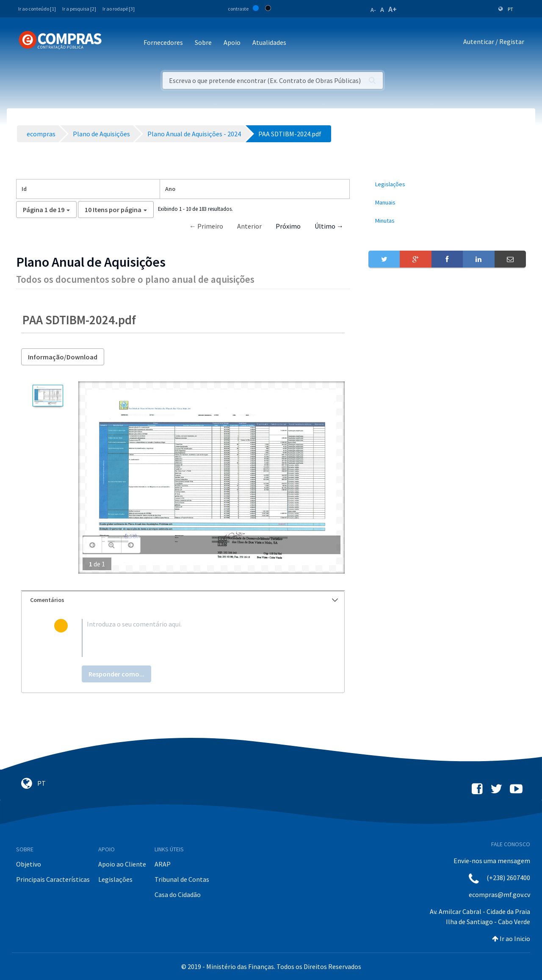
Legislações (115, 879)
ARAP (163, 864)
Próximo (288, 226)
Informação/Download (63, 357)
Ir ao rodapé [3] (119, 9)
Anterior (249, 226)
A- (373, 10)
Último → (329, 226)
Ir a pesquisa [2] (79, 9)
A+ (393, 9)
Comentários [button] (184, 600)
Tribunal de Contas (182, 879)
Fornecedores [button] (163, 42)
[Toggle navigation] (114, 43)
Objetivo (29, 864)
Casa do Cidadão (178, 894)
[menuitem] (447, 184)
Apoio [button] (232, 42)
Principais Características (53, 879)
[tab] (183, 600)
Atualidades (269, 42)
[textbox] (197, 638)
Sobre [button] (203, 42)
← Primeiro (206, 226)
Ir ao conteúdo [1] (37, 9)
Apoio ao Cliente (122, 864)
